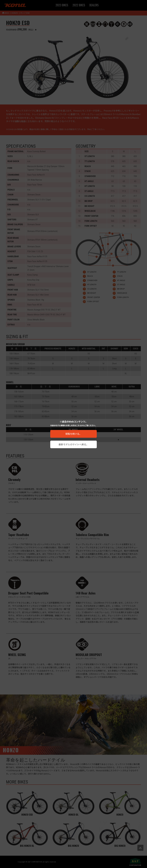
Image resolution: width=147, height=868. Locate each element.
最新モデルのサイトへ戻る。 (73, 444)
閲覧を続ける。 (73, 434)
